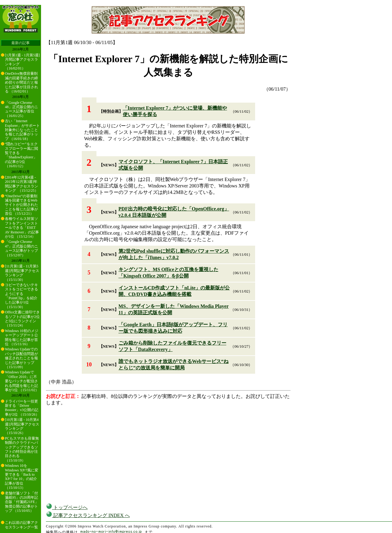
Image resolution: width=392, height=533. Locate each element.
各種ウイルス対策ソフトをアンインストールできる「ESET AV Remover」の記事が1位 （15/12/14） (22, 228)
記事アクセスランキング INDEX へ (88, 515)
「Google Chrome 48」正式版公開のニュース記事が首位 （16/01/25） (21, 109)
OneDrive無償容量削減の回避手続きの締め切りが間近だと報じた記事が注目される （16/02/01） (21, 82)
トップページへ (67, 507)
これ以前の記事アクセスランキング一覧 (21, 525)
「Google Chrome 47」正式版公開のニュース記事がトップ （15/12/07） (21, 248)
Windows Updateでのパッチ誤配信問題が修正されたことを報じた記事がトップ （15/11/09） (21, 358)
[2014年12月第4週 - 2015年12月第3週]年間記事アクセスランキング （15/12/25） (22, 184)
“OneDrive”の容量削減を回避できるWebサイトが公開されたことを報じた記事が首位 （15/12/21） (21, 205)
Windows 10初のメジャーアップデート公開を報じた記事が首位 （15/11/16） (22, 337)
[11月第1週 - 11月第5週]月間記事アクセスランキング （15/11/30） (22, 273)
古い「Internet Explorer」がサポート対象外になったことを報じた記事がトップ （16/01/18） (22, 130)
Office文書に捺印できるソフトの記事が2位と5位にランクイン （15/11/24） (22, 319)
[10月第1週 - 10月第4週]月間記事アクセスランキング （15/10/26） (22, 426)
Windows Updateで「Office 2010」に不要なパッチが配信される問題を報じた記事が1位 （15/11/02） (22, 381)
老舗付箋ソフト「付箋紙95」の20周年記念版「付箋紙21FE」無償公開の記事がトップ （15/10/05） (22, 502)
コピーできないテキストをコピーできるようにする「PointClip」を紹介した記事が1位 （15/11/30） (21, 296)
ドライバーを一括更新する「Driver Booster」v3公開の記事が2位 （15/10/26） (22, 408)
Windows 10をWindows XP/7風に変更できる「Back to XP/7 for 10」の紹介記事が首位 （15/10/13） (22, 477)
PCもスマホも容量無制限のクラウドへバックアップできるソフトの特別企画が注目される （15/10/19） (22, 449)
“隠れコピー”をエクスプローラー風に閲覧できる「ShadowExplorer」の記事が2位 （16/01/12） (21, 155)
